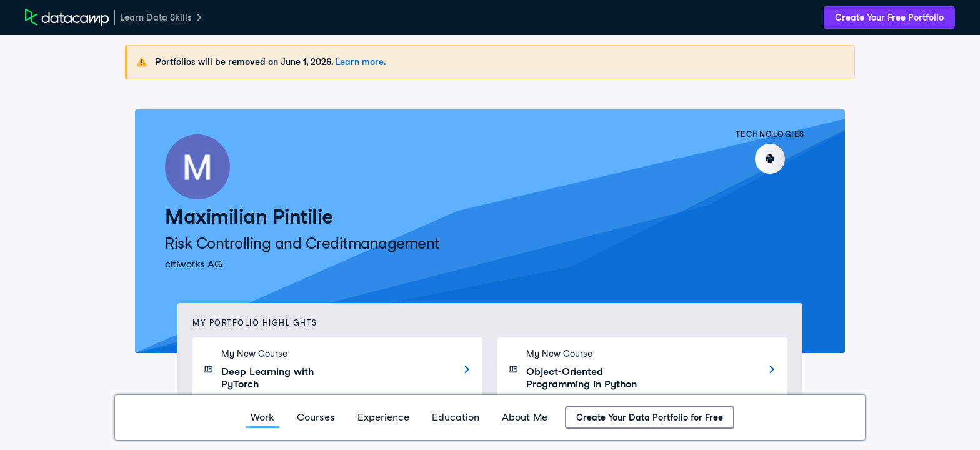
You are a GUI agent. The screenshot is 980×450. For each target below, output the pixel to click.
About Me (525, 417)
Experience (383, 417)
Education (456, 417)
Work (262, 417)
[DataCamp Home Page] (67, 17)
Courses (316, 417)
